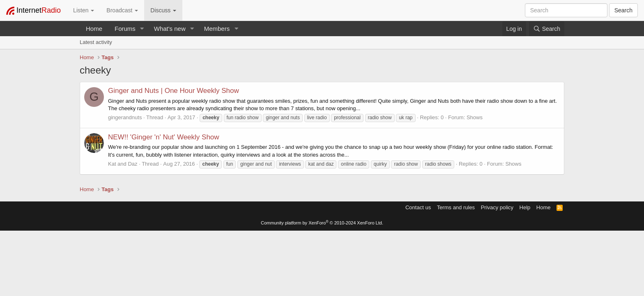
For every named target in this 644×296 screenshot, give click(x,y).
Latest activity (96, 42)
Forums (125, 29)
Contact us (418, 207)
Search (623, 10)
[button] (142, 29)
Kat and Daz (123, 164)
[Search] (547, 29)
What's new (170, 29)
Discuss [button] (163, 10)
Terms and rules (456, 207)
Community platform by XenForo (322, 223)
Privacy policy (497, 207)
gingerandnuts (125, 117)
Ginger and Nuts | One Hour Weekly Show (174, 91)
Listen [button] (84, 10)
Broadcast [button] (122, 10)
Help (525, 207)
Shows (475, 117)
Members (217, 29)
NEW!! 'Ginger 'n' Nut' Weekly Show (164, 137)
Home (94, 29)
